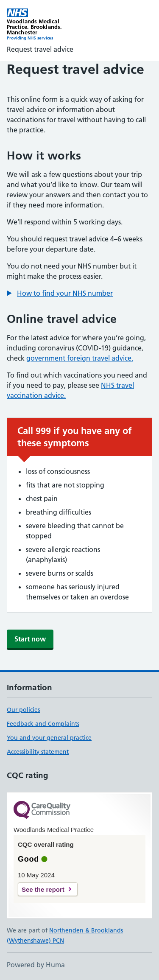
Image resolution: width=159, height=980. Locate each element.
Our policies (23, 710)
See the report (43, 889)
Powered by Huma (36, 965)
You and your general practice (49, 738)
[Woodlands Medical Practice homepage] (43, 25)
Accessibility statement (38, 752)
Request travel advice (40, 49)
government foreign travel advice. (80, 358)
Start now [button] (30, 639)
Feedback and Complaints (43, 724)
